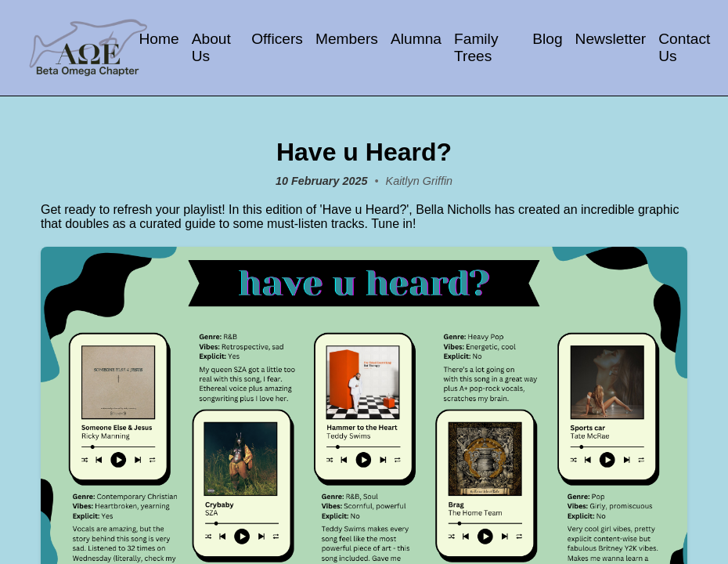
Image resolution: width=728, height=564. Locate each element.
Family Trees (476, 47)
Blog (547, 39)
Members (347, 39)
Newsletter (611, 39)
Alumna (416, 39)
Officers (277, 39)
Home (159, 39)
